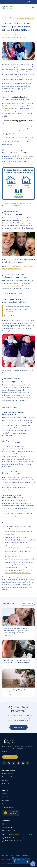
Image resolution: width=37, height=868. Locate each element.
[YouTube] (14, 763)
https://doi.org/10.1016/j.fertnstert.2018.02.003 (20, 548)
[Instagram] (9, 763)
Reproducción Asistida (25, 18)
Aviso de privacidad (8, 856)
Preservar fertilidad (8, 777)
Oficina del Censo (23, 156)
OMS (20, 294)
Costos (4, 794)
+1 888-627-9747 (13, 838)
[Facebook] (4, 763)
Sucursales (6, 797)
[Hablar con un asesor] (33, 864)
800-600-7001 (8, 827)
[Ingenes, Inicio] (8, 8)
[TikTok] (18, 763)
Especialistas (6, 800)
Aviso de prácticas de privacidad (11, 860)
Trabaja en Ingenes (8, 807)
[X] (28, 763)
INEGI (7, 111)
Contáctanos (10, 757)
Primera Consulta (8, 774)
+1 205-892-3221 (12, 841)
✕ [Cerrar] (13, 858)
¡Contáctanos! (19, 727)
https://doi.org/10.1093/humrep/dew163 (18, 573)
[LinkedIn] (23, 763)
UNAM (5, 106)
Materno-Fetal (7, 784)
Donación (5, 780)
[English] (30, 2)
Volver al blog (28, 604)
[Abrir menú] (33, 8)
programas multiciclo (15, 286)
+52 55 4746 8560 (9, 830)
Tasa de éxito (7, 804)
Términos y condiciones (22, 856)
